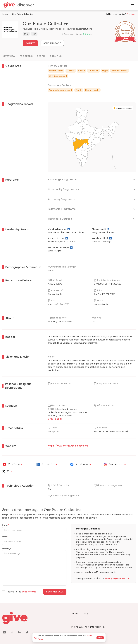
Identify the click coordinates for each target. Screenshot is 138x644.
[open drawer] (133, 5)
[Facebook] (81, 464)
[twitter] (27, 633)
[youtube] (4, 633)
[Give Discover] (18, 5)
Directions (55, 419)
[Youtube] (13, 464)
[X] (8, 471)
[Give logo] (35, 618)
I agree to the (21, 592)
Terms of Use (29, 592)
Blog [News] (84, 613)
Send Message (52, 43)
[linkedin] (19, 633)
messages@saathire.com (117, 578)
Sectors (75, 613)
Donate (30, 43)
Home (5, 14)
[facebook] (12, 633)
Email (5, 537)
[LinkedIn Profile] (69, 229)
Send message (55, 592)
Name (6, 525)
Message (7, 548)
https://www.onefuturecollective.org (68, 447)
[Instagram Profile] (115, 464)
